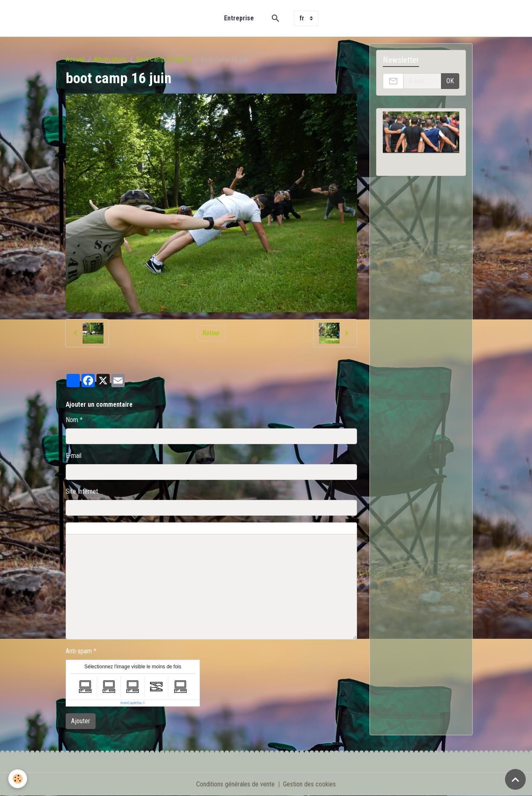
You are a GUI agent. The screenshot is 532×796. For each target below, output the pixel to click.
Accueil (75, 59)
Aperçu (255, 529)
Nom (72, 420)
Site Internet (82, 491)
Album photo (110, 59)
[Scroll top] (515, 779)
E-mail (74, 456)
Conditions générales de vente (235, 784)
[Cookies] (18, 779)
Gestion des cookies (309, 784)
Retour (211, 333)
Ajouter (81, 721)
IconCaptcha (131, 703)
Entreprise (239, 18)
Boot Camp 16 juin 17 (164, 59)
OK (450, 81)
